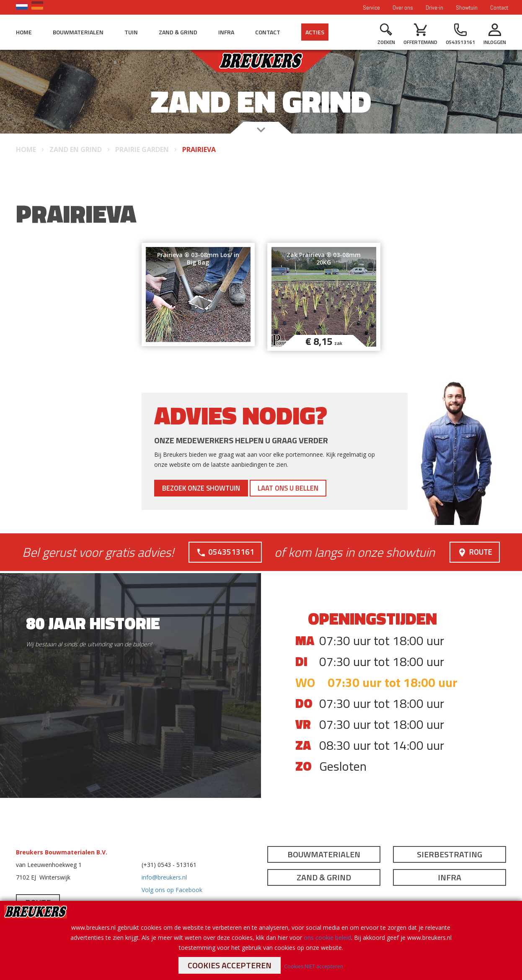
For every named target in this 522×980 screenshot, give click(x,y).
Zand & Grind (178, 32)
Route (473, 552)
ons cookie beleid (327, 938)
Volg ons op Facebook (172, 890)
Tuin (131, 32)
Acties (315, 32)
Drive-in (434, 8)
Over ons (403, 8)
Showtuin (467, 8)
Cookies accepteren (230, 965)
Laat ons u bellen (316, 488)
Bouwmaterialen (78, 32)
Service (371, 8)
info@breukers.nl (164, 877)
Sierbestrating (450, 854)
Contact (499, 8)
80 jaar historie (93, 623)
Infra (226, 32)
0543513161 (224, 552)
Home (24, 32)
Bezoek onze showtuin (211, 488)
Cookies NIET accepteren (314, 966)
